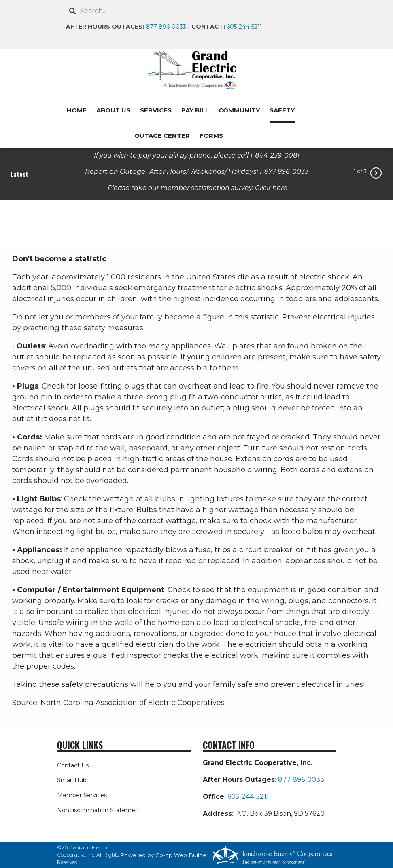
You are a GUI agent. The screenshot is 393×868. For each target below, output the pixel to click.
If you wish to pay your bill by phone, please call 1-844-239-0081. (197, 155)
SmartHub (72, 780)
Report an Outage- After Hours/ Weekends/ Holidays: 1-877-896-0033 (198, 171)
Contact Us (73, 765)
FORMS (211, 136)
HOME (77, 110)
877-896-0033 (166, 27)
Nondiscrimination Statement (99, 810)
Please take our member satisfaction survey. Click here (198, 187)
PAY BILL (195, 110)
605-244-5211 (244, 27)
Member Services (82, 795)
